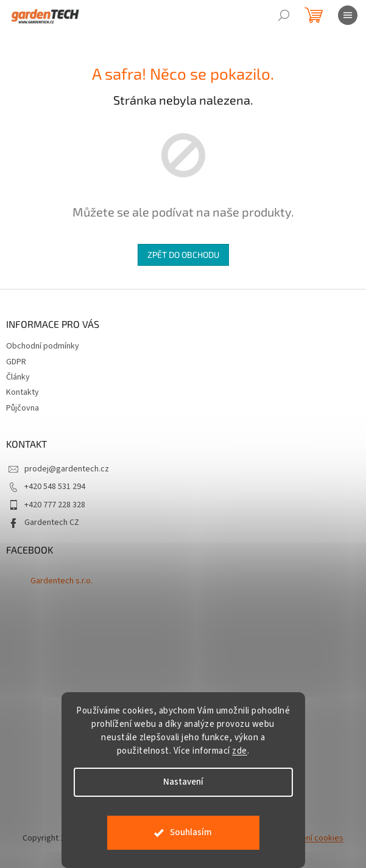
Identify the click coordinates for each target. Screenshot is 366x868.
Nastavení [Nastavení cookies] (183, 782)
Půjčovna (23, 408)
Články (18, 377)
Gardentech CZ (52, 523)
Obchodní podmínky (43, 346)
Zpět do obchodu (183, 255)
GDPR (16, 362)
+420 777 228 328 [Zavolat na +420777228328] (55, 505)
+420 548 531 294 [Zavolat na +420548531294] (55, 487)
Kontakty (23, 392)
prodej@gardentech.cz (67, 469)
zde (240, 751)
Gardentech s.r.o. (62, 581)
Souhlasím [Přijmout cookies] (191, 832)
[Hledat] (284, 15)
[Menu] (348, 15)
